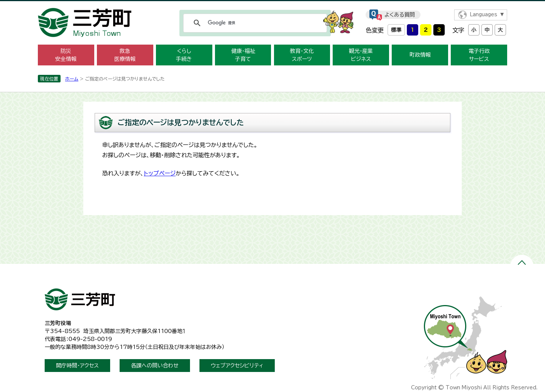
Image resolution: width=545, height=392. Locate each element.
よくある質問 (400, 15)
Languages (483, 15)
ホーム (72, 79)
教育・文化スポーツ (302, 55)
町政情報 (420, 55)
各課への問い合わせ (155, 366)
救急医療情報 (125, 55)
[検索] (254, 23)
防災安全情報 (66, 55)
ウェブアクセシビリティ (237, 366)
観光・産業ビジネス (361, 55)
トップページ (160, 173)
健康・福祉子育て (243, 55)
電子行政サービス (479, 55)
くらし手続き (184, 55)
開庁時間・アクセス (77, 366)
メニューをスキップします (272, 5)
